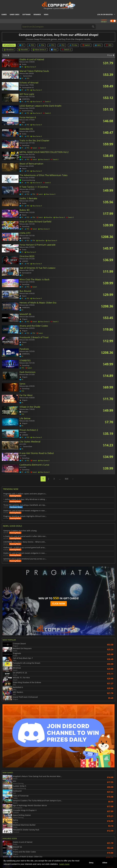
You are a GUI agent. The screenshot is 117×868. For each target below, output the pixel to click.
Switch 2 (66, 49)
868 (67, 479)
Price (111, 55)
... (60, 479)
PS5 (31, 45)
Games (4, 15)
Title (6, 55)
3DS (109, 45)
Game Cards (15, 15)
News (46, 15)
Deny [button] (91, 863)
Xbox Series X (39, 49)
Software (26, 15)
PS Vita (73, 45)
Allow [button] (105, 863)
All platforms (9, 45)
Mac (54, 49)
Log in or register (105, 15)
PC (21, 45)
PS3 (52, 45)
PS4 (41, 45)
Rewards (37, 15)
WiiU (98, 45)
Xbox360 (23, 49)
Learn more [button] (64, 864)
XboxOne (9, 49)
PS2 (62, 45)
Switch (86, 45)
